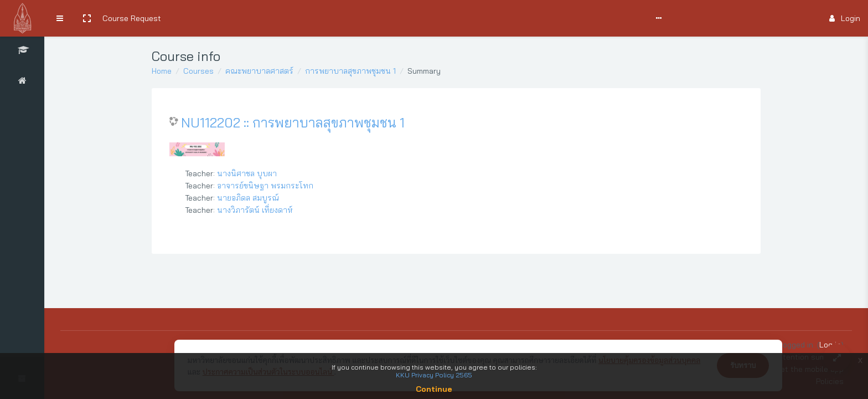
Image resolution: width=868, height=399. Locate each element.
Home (162, 71)
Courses (198, 71)
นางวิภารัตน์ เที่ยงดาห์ (255, 210)
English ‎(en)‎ (437, 18)
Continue (434, 389)
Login (845, 18)
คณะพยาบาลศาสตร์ (259, 71)
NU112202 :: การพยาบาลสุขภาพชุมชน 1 (293, 122)
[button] (87, 18)
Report (396, 18)
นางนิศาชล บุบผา (247, 173)
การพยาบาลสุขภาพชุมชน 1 (350, 71)
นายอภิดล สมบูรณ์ (248, 198)
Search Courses (198, 18)
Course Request (132, 18)
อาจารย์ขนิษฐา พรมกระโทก (265, 186)
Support (355, 18)
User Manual (257, 18)
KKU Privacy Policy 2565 (434, 375)
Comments (307, 18)
